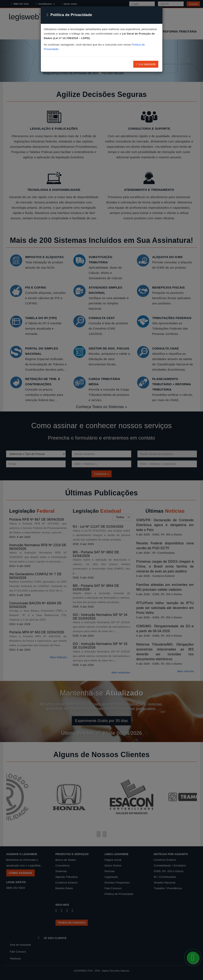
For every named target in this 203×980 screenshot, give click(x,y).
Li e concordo (146, 64)
